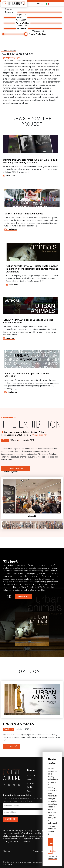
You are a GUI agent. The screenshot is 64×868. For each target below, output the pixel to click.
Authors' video (23, 23)
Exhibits (30, 787)
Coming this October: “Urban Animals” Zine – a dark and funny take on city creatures (30, 161)
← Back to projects (9, 51)
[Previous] (4, 498)
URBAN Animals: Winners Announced (24, 214)
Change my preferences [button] (53, 858)
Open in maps (39, 435)
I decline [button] (51, 850)
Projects (30, 783)
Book (19, 18)
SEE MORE (11, 746)
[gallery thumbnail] (2, 525)
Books (30, 791)
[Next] (60, 498)
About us (7, 851)
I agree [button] (51, 842)
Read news (9, 176)
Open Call (31, 776)
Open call (9, 12)
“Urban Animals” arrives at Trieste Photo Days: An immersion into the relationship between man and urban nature (32, 269)
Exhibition (21, 28)
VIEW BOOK (24, 597)
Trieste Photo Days (37, 34)
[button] (32, 498)
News (29, 779)
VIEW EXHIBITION (16, 468)
